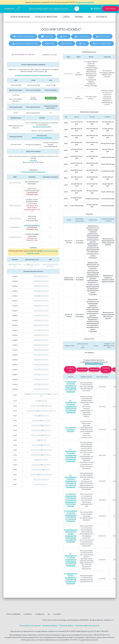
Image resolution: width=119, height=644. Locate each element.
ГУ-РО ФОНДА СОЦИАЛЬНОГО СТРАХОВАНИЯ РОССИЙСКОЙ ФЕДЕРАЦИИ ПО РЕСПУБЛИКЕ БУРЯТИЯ (71, 500)
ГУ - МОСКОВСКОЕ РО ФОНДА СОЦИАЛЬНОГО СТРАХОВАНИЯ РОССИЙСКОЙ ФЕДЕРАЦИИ (71, 455)
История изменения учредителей (33, 172)
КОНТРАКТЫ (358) (70, 369)
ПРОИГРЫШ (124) (106, 369)
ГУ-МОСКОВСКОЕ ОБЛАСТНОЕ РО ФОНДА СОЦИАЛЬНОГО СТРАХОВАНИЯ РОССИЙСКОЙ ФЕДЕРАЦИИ (71, 536)
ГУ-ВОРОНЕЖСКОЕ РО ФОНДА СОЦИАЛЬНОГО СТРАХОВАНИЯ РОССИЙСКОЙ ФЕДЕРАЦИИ (71, 481)
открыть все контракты (94, 364)
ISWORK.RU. (85, 620)
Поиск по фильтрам (46, 17)
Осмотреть (33, 160)
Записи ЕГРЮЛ (103, 36)
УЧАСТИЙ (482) (82, 369)
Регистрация (111, 9)
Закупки (50, 44)
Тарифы (79, 17)
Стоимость (40, 614)
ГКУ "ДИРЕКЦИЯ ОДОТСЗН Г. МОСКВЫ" (71, 429)
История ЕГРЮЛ (82, 36)
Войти (96, 9)
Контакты (102, 17)
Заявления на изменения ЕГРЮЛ (25, 44)
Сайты (66, 17)
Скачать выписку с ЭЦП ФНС (23, 55)
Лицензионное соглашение (30, 625)
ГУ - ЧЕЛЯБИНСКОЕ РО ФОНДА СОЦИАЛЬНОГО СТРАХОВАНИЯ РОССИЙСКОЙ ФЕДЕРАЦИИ (71, 407)
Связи (64, 36)
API (89, 17)
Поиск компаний (20, 17)
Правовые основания (50, 625)
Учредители (47, 36)
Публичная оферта (66, 625)
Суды (82, 44)
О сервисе (28, 614)
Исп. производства (102, 44)
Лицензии (67, 44)
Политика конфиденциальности (87, 625)
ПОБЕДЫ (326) (94, 369)
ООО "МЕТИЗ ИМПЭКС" (32, 225)
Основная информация (24, 36)
